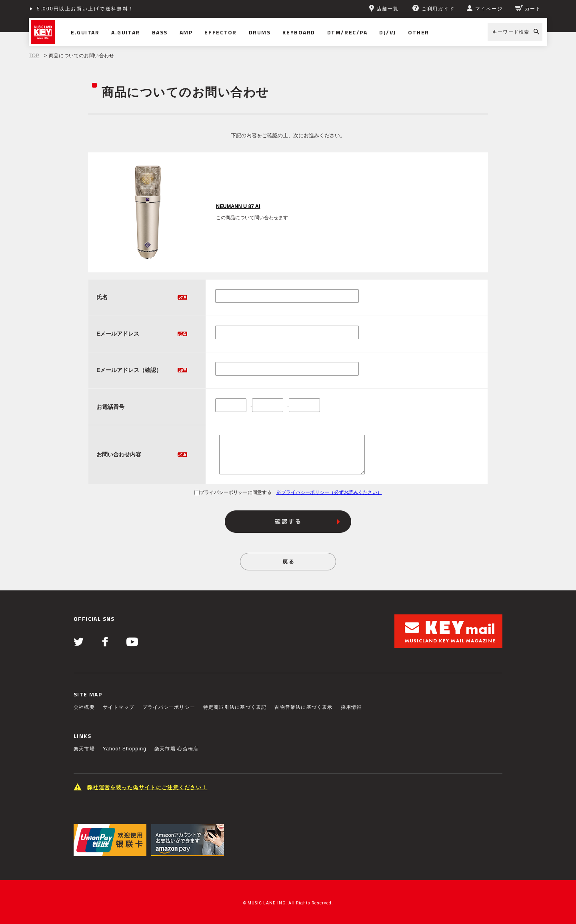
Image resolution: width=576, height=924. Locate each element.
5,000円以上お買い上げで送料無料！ (86, 9)
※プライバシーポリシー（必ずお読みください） (329, 492)
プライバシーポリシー (169, 707)
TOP (34, 56)
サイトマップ (119, 707)
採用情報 (351, 707)
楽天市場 (84, 749)
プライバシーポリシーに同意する (233, 492)
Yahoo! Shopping (125, 749)
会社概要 (84, 707)
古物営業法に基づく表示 (303, 707)
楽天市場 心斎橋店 (176, 749)
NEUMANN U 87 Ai (238, 206)
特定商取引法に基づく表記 (235, 707)
